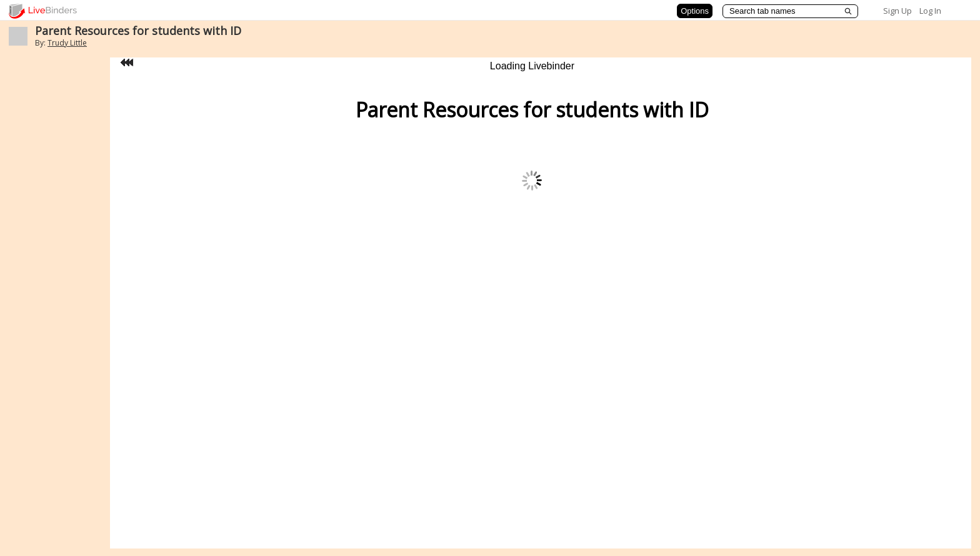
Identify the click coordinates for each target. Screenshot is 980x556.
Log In (930, 11)
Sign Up (897, 11)
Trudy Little (67, 43)
